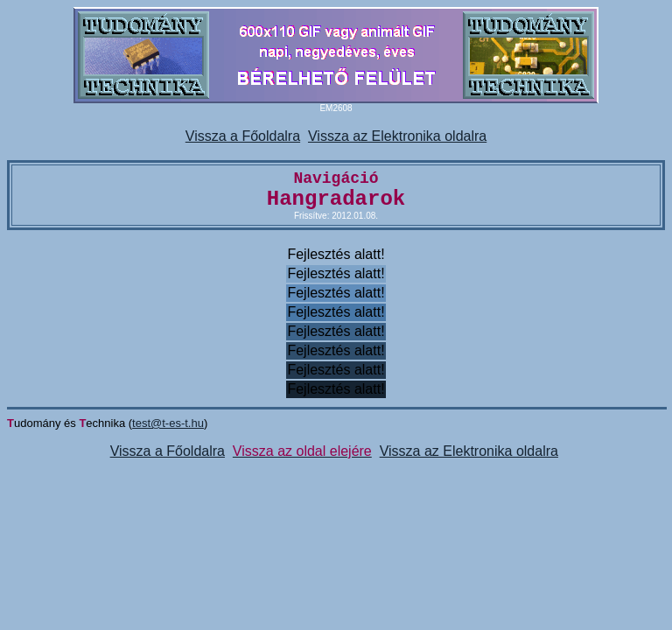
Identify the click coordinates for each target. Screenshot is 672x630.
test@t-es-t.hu (168, 423)
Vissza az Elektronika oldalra (397, 136)
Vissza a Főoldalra (243, 136)
